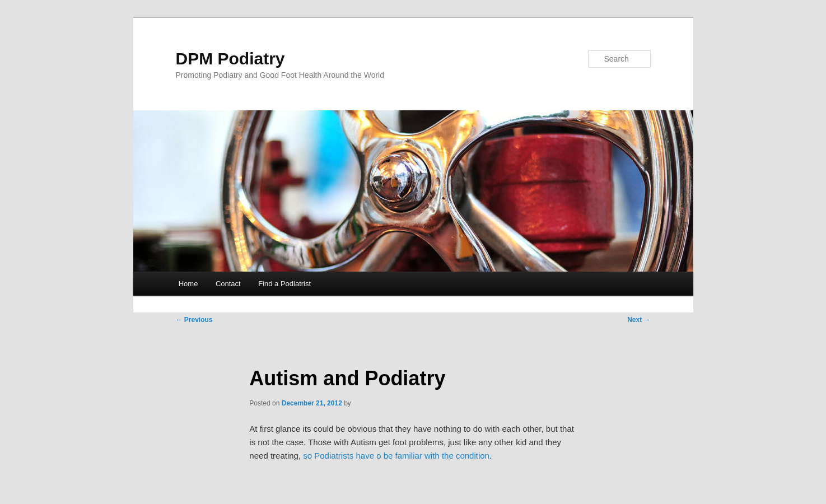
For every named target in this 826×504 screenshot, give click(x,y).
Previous (194, 320)
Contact (228, 284)
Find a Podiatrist (284, 284)
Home (188, 284)
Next (639, 320)
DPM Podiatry (230, 59)
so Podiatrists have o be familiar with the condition (396, 456)
